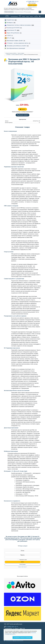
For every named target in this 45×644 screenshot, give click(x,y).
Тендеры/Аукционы (7, 16)
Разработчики (12, 20)
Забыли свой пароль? (22, 567)
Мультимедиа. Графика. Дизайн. (16, 41)
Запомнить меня (23, 560)
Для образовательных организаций (16, 48)
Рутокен (24, 17)
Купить (22, 109)
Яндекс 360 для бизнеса (14, 33)
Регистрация (22, 564)
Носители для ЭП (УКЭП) (14, 28)
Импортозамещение (14, 17)
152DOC (10, 36)
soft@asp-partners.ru (32, 7)
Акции (28, 17)
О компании (36, 16)
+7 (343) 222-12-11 (32, 2)
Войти (22, 562)
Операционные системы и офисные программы (20, 25)
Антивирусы (11, 23)
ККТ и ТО (20, 16)
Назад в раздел (23, 546)
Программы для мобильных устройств (18, 46)
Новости (32, 17)
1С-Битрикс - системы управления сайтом (19, 43)
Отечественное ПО (13, 30)
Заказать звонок (32, 5)
